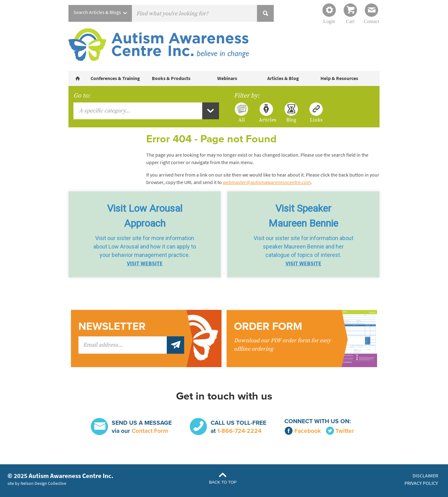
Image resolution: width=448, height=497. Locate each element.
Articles (266, 120)
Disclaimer (425, 476)
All (242, 120)
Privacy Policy (421, 483)
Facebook (303, 431)
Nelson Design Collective (43, 483)
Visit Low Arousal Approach (145, 216)
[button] (145, 234)
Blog (291, 120)
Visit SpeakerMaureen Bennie (303, 216)
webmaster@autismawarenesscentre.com (267, 182)
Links (316, 120)
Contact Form (150, 431)
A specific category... (104, 111)
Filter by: (247, 96)
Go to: (82, 96)
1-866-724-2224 (239, 431)
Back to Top (223, 482)
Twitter (340, 431)
